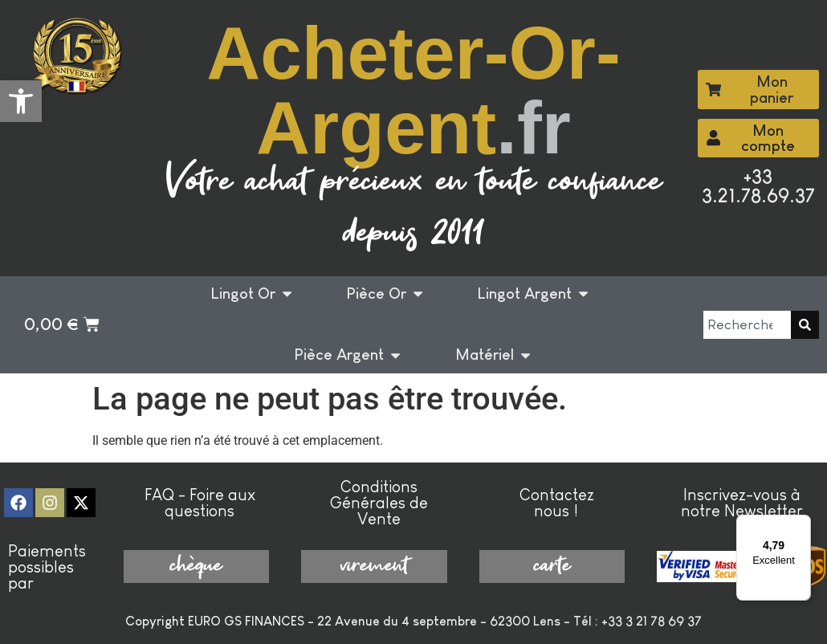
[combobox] (748, 325)
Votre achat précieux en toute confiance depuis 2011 (414, 208)
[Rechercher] (805, 325)
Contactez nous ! (557, 503)
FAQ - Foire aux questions (200, 503)
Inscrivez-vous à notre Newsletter (742, 503)
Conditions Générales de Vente (379, 503)
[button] (21, 101)
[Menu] (801, 524)
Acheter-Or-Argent (413, 90)
